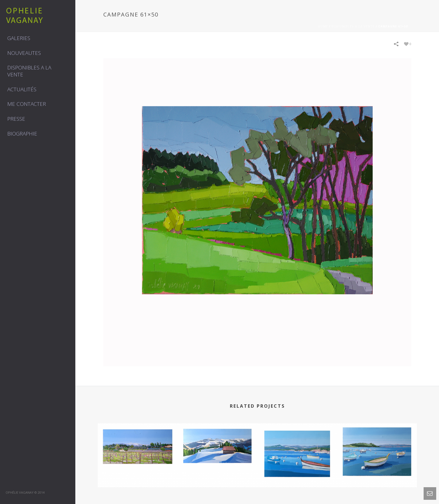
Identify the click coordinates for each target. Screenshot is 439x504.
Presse (16, 119)
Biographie (22, 134)
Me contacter (27, 104)
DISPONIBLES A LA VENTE (29, 71)
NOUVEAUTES (24, 53)
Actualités (22, 89)
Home (323, 26)
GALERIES (19, 38)
